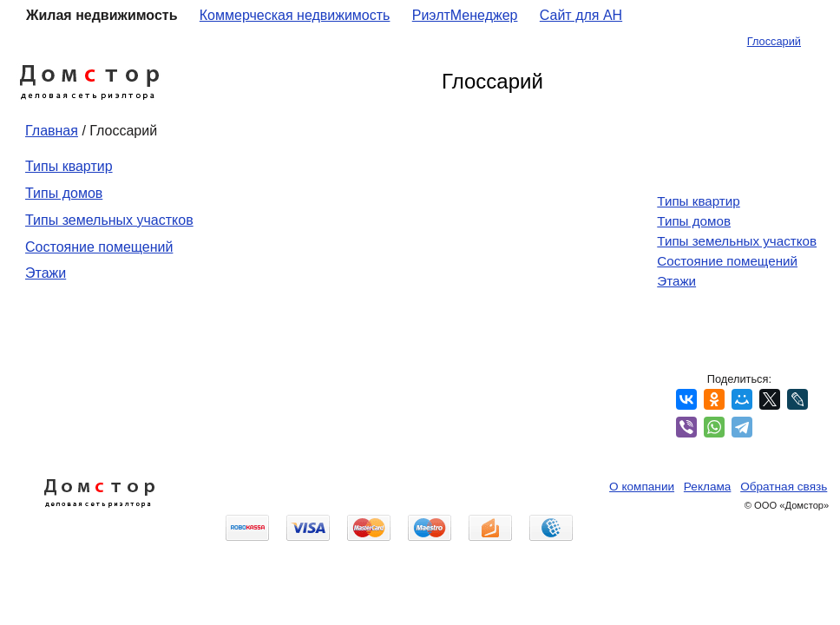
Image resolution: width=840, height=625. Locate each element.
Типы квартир (69, 166)
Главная (52, 131)
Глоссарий (774, 41)
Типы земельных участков (109, 220)
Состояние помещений (99, 247)
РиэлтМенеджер (465, 15)
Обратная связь (784, 487)
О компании (642, 487)
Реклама (708, 487)
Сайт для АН (581, 15)
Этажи (46, 273)
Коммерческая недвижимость (295, 15)
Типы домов (64, 193)
